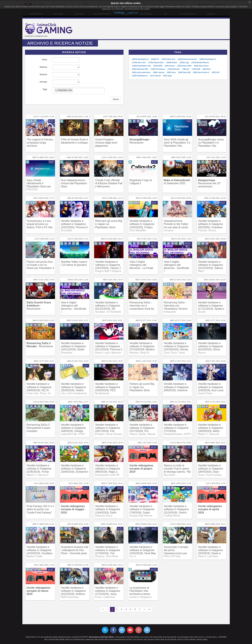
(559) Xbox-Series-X (201, 72)
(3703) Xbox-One (169, 59)
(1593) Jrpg (184, 62)
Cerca (116, 99)
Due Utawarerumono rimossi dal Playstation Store (74, 183)
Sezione (43, 74)
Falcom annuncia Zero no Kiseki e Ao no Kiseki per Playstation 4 (40, 265)
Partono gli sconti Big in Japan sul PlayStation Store (142, 387)
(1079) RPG (158, 66)
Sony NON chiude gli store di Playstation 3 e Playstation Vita (177, 143)
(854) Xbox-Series (201, 66)
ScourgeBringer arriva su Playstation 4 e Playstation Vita (211, 143)
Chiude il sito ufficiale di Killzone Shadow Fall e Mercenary (109, 183)
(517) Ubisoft (156, 76)
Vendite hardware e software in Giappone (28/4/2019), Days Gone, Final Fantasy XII (210, 472)
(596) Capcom (159, 72)
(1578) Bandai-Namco (200, 62)
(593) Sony (172, 72)
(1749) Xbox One (139, 62)
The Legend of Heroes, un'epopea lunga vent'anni (40, 143)
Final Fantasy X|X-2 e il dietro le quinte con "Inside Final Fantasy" (40, 509)
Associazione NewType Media (101, 637)
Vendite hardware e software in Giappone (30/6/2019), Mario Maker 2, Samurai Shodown (210, 431)
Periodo (43, 82)
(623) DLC (207, 69)
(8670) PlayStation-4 (141, 59)
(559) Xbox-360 (185, 72)
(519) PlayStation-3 (140, 76)
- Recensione (39, 306)
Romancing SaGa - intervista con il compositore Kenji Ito (142, 306)
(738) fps (186, 69)
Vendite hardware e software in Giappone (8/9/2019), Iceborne (176, 387)
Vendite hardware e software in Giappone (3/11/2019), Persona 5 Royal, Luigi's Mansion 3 (109, 350)
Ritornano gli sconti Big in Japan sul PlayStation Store (109, 224)
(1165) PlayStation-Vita (142, 66)
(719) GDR (196, 69)
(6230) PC (155, 59)
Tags (45, 89)
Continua (119, 13)
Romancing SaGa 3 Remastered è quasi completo (38, 428)
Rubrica (43, 67)
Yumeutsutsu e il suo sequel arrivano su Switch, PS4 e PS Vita (40, 224)
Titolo (44, 60)
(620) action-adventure (142, 72)
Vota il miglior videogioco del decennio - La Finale (141, 265)
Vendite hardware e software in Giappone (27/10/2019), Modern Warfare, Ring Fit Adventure (142, 350)
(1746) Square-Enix (156, 62)
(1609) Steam (172, 62)
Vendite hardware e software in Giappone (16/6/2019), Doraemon (74, 469)
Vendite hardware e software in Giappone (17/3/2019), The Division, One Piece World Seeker (108, 553)
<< (103, 609)
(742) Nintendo (174, 69)
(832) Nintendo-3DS (140, 69)
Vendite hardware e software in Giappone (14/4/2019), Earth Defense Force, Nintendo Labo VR (108, 512)
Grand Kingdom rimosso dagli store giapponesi (106, 143)
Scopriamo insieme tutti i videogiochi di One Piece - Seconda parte (75, 550)
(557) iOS (216, 72)
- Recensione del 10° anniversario (209, 183)
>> (149, 609)
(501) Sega (167, 76)
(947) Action (170, 66)
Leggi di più (133, 13)
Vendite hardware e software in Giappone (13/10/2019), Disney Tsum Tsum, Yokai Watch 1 (176, 350)
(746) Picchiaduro (158, 69)
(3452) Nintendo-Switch (188, 59)
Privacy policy (202, 639)
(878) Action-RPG (185, 66)
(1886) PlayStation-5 (208, 59)
